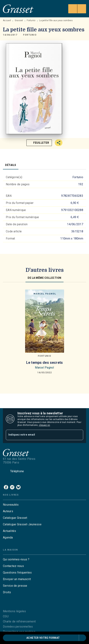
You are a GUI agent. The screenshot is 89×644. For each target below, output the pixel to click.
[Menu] (77, 9)
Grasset (19, 20)
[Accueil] (18, 9)
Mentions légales (14, 611)
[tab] (11, 165)
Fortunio (31, 20)
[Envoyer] (79, 435)
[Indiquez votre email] (40, 435)
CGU (6, 616)
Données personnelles (18, 627)
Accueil (7, 20)
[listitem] (6, 487)
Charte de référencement (19, 621)
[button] (30, 35)
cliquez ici (44, 425)
